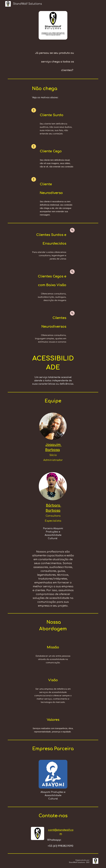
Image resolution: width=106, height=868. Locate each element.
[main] (53, 60)
